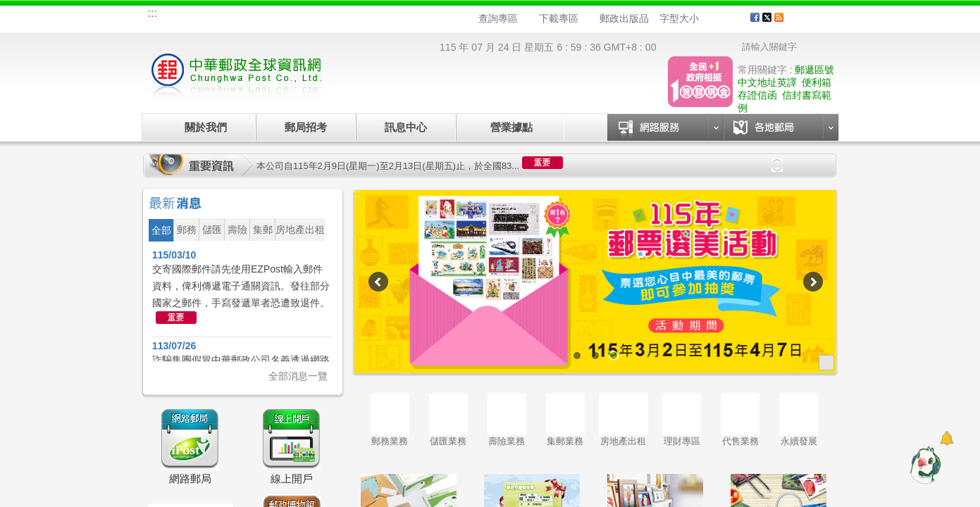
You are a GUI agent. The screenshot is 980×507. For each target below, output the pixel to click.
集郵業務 (565, 420)
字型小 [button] (708, 19)
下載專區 (559, 18)
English (416, 15)
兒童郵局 (321, 15)
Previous (777, 161)
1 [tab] (577, 356)
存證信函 (757, 95)
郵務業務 (390, 420)
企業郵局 (226, 15)
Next (777, 170)
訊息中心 (406, 127)
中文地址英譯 (767, 82)
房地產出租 (624, 420)
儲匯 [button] (212, 230)
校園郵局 (273, 15)
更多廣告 (826, 363)
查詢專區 (498, 18)
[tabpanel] (596, 282)
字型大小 (679, 18)
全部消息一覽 (298, 376)
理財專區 (682, 420)
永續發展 (799, 420)
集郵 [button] (263, 230)
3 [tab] (614, 356)
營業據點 (510, 127)
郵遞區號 (814, 70)
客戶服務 (815, 23)
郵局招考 (306, 127)
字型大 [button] (734, 19)
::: (153, 13)
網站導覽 (179, 15)
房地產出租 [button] (300, 230)
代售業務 (740, 420)
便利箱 (817, 82)
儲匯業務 (448, 420)
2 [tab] (595, 356)
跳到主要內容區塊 (7, 7)
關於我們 (206, 127)
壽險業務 (507, 420)
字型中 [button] (721, 19)
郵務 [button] (187, 230)
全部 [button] (161, 230)
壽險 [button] (237, 230)
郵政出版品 (624, 18)
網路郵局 (368, 15)
